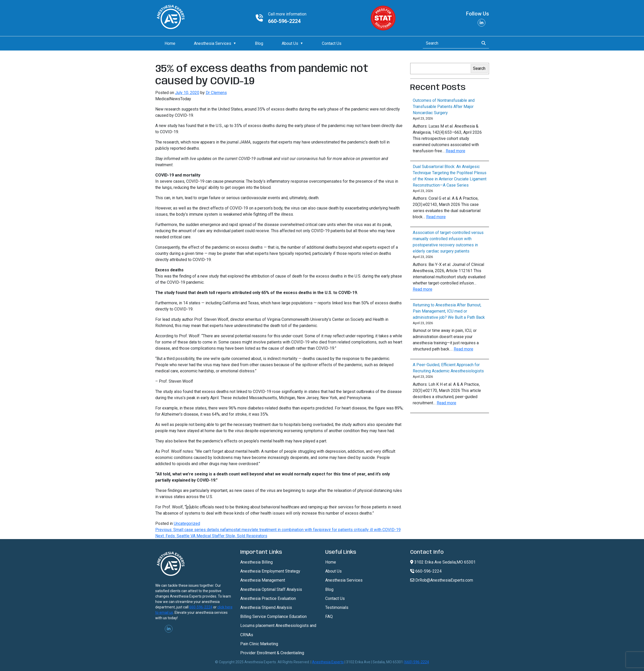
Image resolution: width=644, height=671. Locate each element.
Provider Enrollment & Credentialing (272, 653)
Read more (456, 151)
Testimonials (337, 607)
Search (479, 68)
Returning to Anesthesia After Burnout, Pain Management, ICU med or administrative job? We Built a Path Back (449, 311)
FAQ (329, 617)
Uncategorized (187, 523)
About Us (290, 43)
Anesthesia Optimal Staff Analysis (271, 589)
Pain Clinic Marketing (259, 644)
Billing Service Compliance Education (273, 617)
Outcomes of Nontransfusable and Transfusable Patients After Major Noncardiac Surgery (444, 107)
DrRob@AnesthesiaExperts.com (442, 580)
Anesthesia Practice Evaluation (268, 598)
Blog (259, 43)
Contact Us (332, 43)
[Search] (449, 43)
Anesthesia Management (263, 580)
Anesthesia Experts (328, 662)
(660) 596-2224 (416, 662)
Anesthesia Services (213, 43)
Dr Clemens (216, 93)
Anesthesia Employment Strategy (270, 571)
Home (170, 43)
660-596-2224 (284, 21)
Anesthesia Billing (256, 562)
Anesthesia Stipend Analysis (266, 607)
